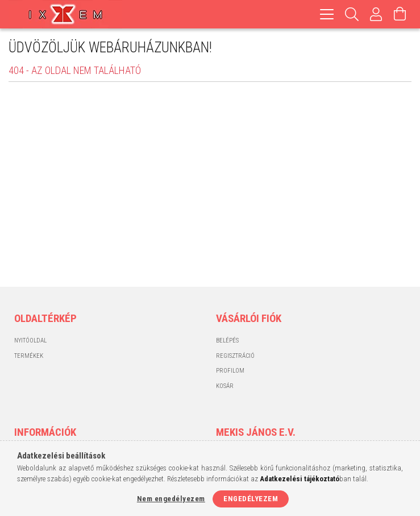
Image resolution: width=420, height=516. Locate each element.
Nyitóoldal (30, 340)
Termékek (29, 356)
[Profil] (376, 14)
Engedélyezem (251, 499)
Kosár (225, 386)
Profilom (230, 371)
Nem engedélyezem (171, 499)
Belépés (227, 340)
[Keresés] (352, 14)
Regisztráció (235, 356)
